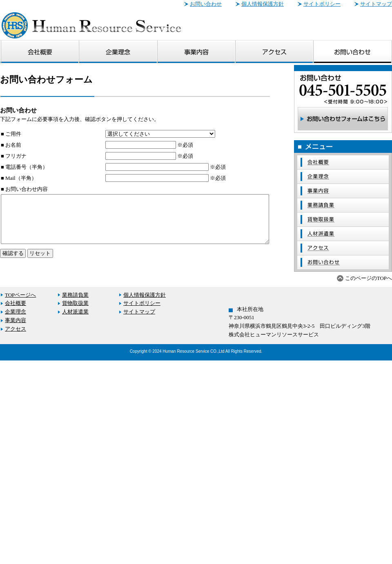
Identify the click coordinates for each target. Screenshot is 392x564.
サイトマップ (376, 4)
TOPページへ (18, 295)
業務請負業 (73, 295)
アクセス (13, 329)
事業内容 (13, 320)
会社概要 (13, 303)
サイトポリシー (322, 4)
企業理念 (13, 312)
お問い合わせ (206, 4)
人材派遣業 (73, 312)
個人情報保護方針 (263, 4)
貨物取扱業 (73, 303)
